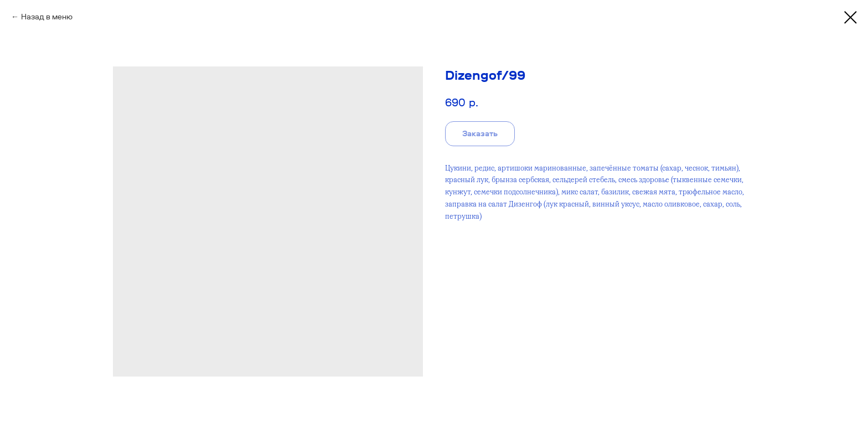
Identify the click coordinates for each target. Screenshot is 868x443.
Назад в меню (47, 17)
